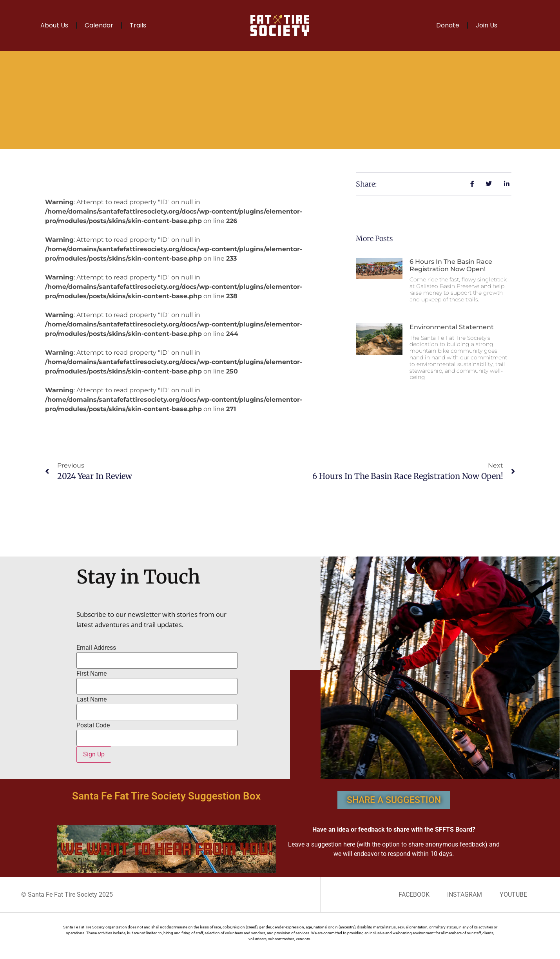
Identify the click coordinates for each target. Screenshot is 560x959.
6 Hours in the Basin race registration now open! (451, 265)
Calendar (99, 25)
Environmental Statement (452, 327)
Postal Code (93, 725)
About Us (54, 25)
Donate (448, 25)
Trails (138, 25)
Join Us (487, 25)
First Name (92, 674)
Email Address (96, 648)
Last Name (92, 700)
